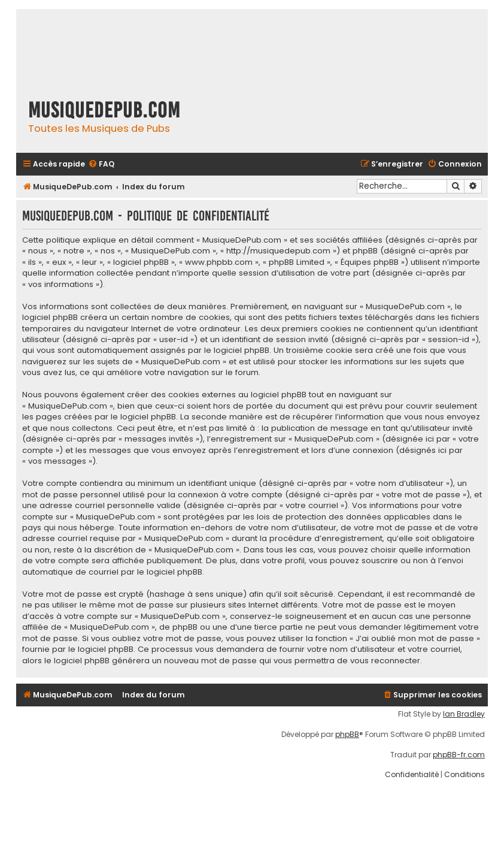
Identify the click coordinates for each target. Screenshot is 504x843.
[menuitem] (101, 164)
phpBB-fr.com (459, 755)
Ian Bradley (464, 714)
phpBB (347, 735)
